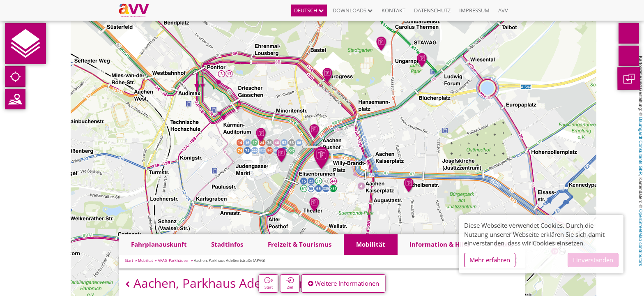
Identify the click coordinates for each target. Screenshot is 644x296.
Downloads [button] (353, 10)
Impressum (474, 10)
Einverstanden (593, 260)
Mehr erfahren (490, 260)
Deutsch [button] (309, 10)
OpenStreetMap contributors (641, 238)
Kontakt (393, 10)
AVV (503, 10)
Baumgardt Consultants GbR (641, 146)
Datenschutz (432, 10)
